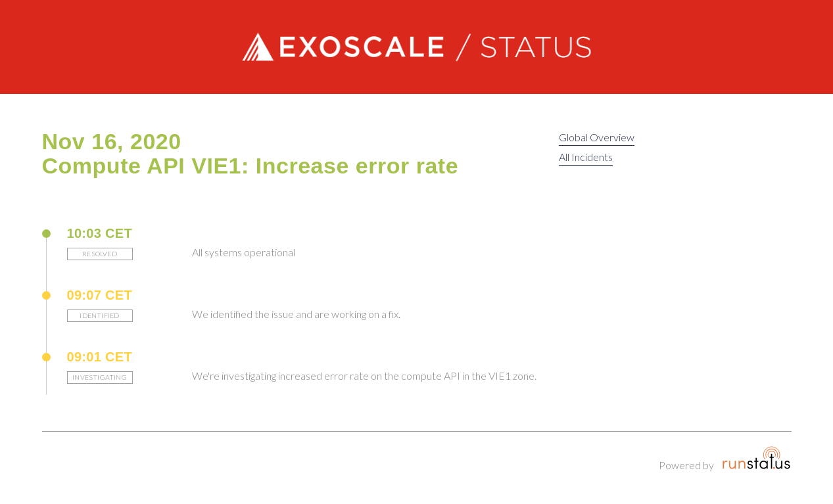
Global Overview (597, 137)
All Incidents (586, 157)
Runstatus (756, 458)
